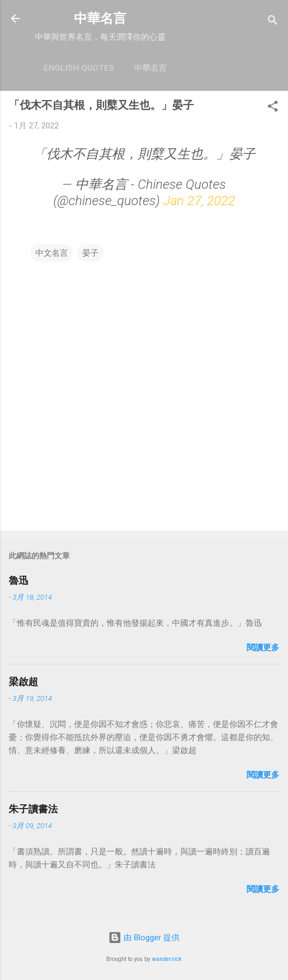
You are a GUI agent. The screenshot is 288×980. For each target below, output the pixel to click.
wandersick (167, 959)
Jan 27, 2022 (199, 201)
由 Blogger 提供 (144, 938)
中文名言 (52, 253)
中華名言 (100, 19)
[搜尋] (273, 22)
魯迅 (19, 580)
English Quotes (79, 68)
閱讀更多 (263, 648)
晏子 (90, 253)
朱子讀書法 (33, 809)
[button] (273, 108)
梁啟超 (23, 682)
